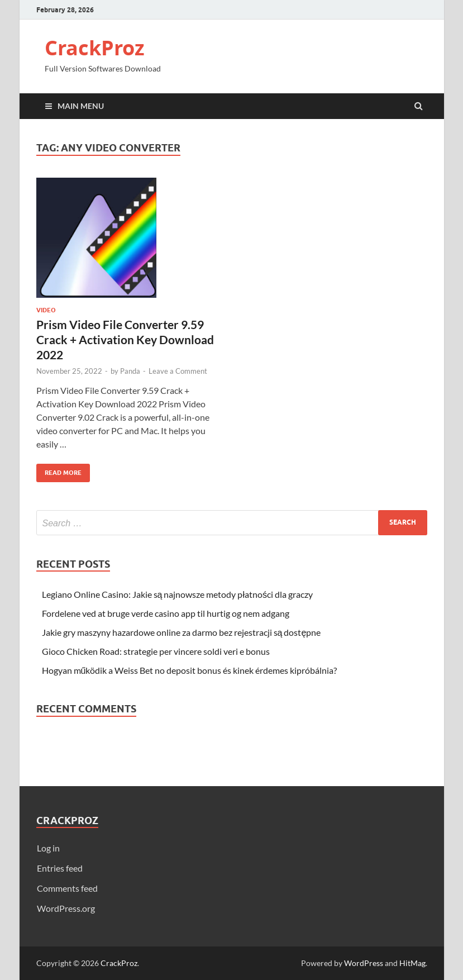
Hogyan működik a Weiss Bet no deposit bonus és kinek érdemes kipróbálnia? (190, 670)
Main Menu (81, 106)
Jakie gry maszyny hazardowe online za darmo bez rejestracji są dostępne (182, 632)
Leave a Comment (178, 371)
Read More (59, 470)
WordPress (364, 963)
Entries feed (60, 868)
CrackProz (95, 48)
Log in (48, 848)
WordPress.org (66, 908)
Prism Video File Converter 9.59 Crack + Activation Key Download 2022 (125, 340)
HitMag (412, 963)
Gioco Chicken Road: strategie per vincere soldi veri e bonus (156, 651)
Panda (130, 371)
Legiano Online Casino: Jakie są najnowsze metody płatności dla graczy (177, 594)
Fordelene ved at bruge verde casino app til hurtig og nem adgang (166, 613)
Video (46, 310)
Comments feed (67, 888)
